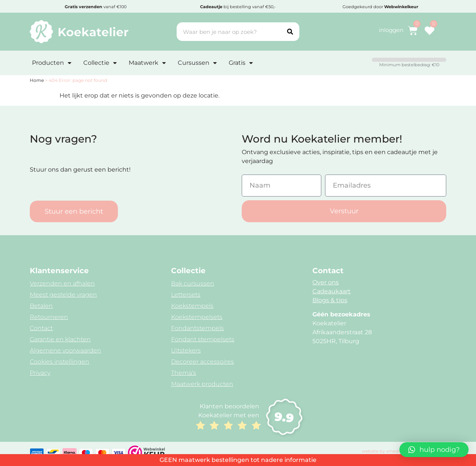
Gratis (241, 63)
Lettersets (186, 295)
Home (37, 80)
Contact (41, 328)
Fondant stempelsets (203, 339)
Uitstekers (186, 350)
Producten (52, 63)
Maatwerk (147, 63)
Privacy (40, 373)
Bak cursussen (193, 283)
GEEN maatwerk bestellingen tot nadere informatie (238, 460)
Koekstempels (192, 306)
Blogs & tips (330, 300)
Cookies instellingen (59, 362)
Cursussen (197, 63)
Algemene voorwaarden (65, 350)
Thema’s (184, 373)
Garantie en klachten (60, 339)
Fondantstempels (197, 328)
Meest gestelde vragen (63, 295)
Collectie (100, 63)
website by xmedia (382, 451)
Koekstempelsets (197, 317)
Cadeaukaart (332, 291)
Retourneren (49, 317)
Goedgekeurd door (380, 7)
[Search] (290, 32)
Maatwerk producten (202, 384)
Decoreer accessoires (202, 362)
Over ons (326, 282)
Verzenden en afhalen (62, 283)
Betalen (41, 306)
